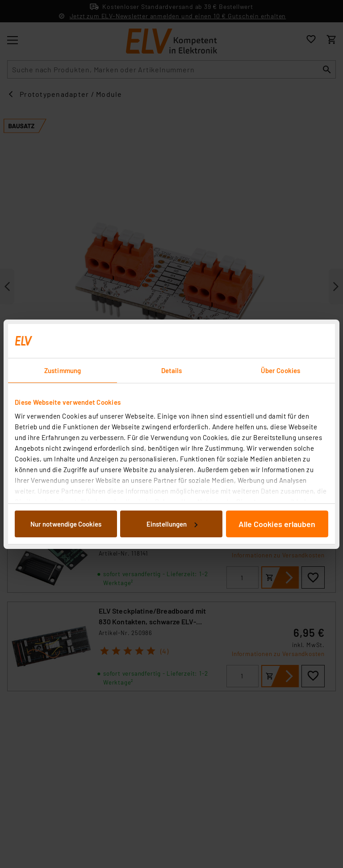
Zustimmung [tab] (63, 370)
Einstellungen (172, 524)
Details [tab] (172, 370)
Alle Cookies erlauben (277, 524)
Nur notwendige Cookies (66, 524)
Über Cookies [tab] (280, 370)
